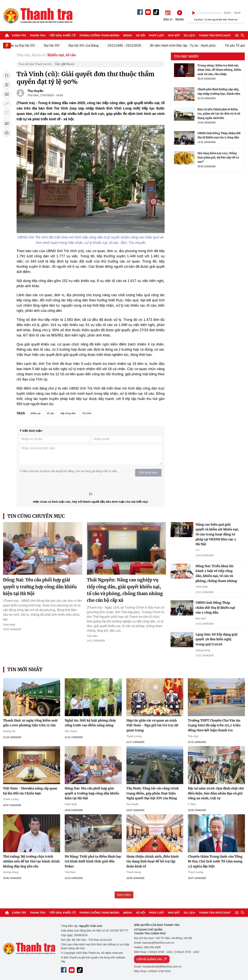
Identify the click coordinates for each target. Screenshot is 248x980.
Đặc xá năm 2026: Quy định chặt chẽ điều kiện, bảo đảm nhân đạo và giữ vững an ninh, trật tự (216, 793)
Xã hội (140, 35)
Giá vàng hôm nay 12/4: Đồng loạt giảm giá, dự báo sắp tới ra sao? (218, 158)
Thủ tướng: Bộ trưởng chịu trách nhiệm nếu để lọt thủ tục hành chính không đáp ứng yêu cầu (31, 861)
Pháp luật (157, 35)
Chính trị (19, 35)
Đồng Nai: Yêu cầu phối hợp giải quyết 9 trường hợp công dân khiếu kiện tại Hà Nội (40, 587)
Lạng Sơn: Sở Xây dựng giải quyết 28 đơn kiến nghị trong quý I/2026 (217, 639)
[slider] (210, 13)
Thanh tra (38, 35)
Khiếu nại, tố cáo (62, 55)
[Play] (194, 13)
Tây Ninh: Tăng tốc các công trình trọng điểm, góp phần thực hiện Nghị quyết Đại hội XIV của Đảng (153, 793)
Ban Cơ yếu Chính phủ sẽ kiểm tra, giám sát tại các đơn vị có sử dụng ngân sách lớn (219, 114)
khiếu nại (35, 413)
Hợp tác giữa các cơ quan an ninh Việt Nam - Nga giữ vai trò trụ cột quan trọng (152, 725)
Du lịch (189, 35)
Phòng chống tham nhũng (100, 35)
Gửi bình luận (148, 473)
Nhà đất (174, 35)
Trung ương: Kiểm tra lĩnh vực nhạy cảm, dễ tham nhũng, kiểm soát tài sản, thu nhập (219, 70)
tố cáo (50, 413)
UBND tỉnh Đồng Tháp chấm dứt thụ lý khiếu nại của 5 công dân (215, 607)
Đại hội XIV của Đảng (92, 46)
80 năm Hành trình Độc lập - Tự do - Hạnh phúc (191, 46)
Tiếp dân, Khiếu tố (63, 35)
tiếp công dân (68, 413)
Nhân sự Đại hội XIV (29, 46)
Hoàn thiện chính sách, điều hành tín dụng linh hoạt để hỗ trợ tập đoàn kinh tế (153, 861)
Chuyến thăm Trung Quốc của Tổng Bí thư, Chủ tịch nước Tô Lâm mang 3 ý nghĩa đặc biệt (215, 861)
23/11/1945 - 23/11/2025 (133, 46)
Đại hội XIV (60, 46)
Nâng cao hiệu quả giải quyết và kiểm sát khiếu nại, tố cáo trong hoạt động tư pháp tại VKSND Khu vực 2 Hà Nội (217, 534)
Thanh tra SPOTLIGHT (215, 35)
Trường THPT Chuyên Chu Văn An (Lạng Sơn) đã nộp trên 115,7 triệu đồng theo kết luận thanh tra (214, 725)
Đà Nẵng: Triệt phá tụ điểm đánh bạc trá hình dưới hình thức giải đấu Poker (93, 861)
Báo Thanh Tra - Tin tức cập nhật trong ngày (38, 16)
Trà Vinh (87, 413)
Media (128, 35)
